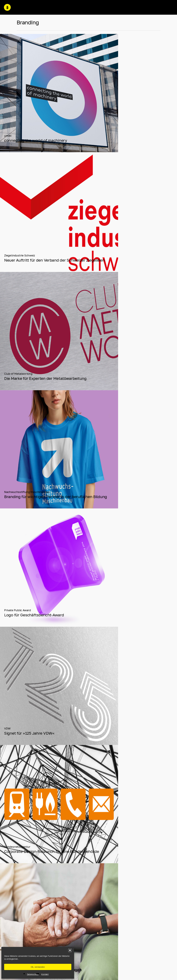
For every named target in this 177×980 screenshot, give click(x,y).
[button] (70, 950)
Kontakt (45, 974)
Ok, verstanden (38, 967)
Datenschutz (33, 974)
